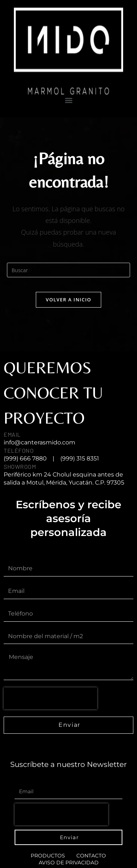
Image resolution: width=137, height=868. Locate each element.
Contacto (91, 856)
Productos (48, 856)
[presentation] (50, 698)
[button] (68, 101)
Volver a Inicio (68, 300)
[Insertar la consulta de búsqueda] (69, 270)
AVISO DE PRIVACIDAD (69, 863)
